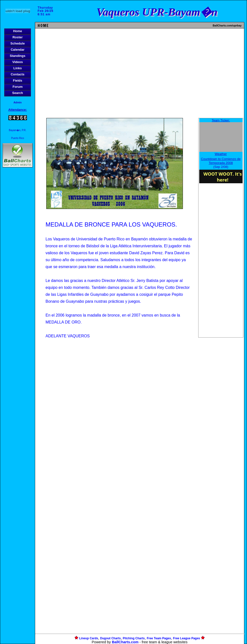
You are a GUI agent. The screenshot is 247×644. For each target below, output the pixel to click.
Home (18, 31)
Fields (18, 80)
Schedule (18, 43)
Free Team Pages (159, 638)
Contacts (18, 74)
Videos (18, 62)
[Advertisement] (18, 254)
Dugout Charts (111, 638)
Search (17, 93)
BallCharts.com (125, 642)
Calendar (18, 50)
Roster (17, 37)
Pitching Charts (134, 638)
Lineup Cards (89, 638)
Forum (18, 87)
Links (18, 68)
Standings (18, 56)
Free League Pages (186, 638)
